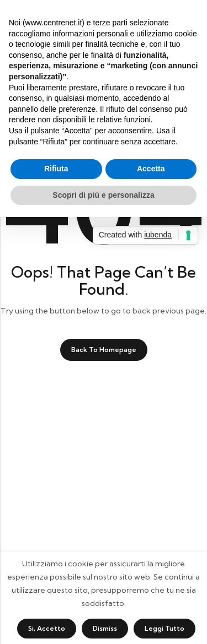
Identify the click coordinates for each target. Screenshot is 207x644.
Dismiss (105, 628)
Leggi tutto (164, 628)
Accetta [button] (151, 169)
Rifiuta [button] (56, 169)
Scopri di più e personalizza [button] (103, 195)
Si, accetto (47, 628)
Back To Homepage (104, 350)
